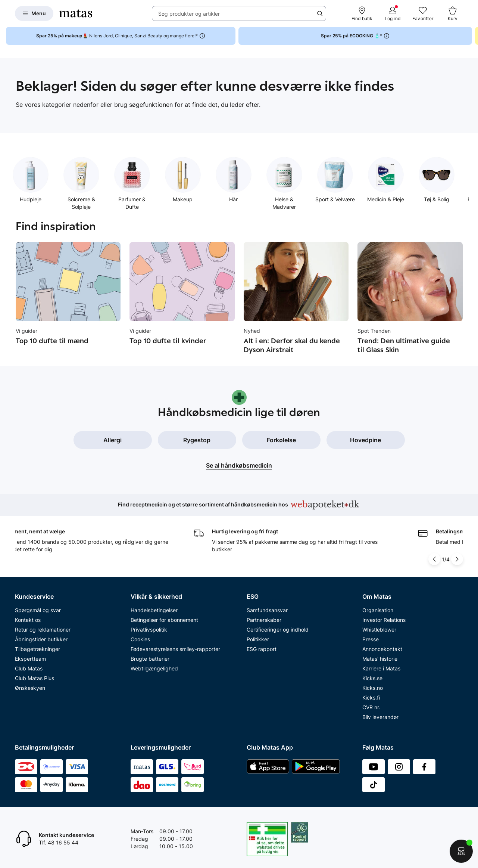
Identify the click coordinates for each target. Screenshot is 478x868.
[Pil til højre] (457, 559)
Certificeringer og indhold (278, 630)
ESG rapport (262, 649)
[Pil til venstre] (434, 559)
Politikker (258, 639)
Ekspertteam (30, 659)
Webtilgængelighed (154, 668)
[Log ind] (393, 13)
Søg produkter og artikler (189, 14)
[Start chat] (461, 851)
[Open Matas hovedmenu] (34, 13)
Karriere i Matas (381, 668)
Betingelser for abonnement (164, 620)
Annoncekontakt (382, 649)
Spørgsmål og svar (38, 610)
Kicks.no (373, 688)
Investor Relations (384, 620)
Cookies (140, 639)
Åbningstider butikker (41, 639)
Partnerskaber (264, 620)
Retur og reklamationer (43, 630)
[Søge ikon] (320, 13)
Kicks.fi (371, 697)
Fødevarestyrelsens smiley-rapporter (175, 649)
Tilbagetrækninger (38, 649)
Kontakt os (28, 620)
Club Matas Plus (35, 678)
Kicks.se (372, 678)
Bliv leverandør (380, 717)
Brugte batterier (150, 659)
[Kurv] (453, 13)
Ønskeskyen (30, 688)
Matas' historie (380, 659)
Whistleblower (379, 630)
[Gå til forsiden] (76, 13)
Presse (371, 639)
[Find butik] (362, 13)
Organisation (378, 610)
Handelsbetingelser (154, 610)
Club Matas (29, 668)
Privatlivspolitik (149, 630)
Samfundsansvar (267, 610)
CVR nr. (371, 707)
